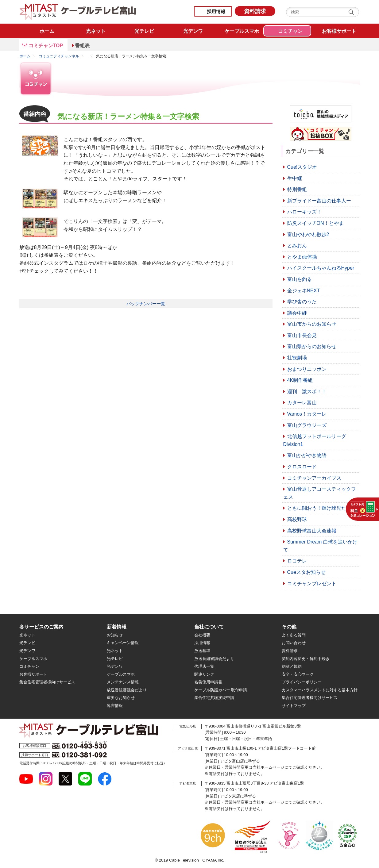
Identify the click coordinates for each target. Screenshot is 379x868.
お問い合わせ (294, 643)
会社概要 (202, 635)
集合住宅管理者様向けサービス (47, 682)
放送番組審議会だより (127, 690)
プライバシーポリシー (302, 682)
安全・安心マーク (298, 674)
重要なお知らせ (121, 698)
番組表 (82, 46)
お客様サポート (33, 674)
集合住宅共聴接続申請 (214, 698)
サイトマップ (294, 706)
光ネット (27, 635)
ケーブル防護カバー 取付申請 (221, 690)
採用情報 (216, 12)
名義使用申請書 (208, 682)
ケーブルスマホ (33, 659)
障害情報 (115, 706)
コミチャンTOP (46, 46)
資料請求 (255, 11)
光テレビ (27, 643)
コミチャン (29, 666)
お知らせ (115, 635)
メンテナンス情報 (123, 682)
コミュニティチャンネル (59, 56)
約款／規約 (292, 666)
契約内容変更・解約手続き (306, 659)
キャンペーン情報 (123, 643)
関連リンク (204, 674)
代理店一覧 (204, 666)
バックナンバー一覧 (146, 304)
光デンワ (27, 651)
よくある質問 (294, 635)
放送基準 (202, 651)
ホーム (25, 56)
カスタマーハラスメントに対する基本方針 (320, 690)
